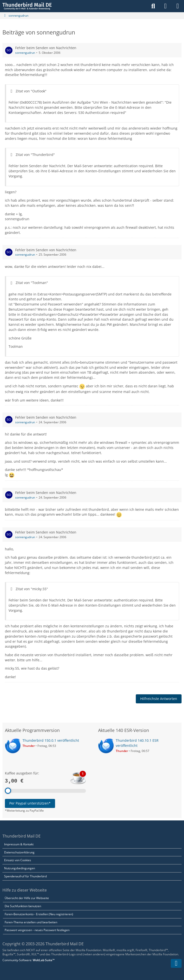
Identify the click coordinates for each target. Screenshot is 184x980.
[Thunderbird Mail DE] (27, 6)
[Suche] (153, 6)
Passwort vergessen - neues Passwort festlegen (37, 930)
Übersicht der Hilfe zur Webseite (27, 898)
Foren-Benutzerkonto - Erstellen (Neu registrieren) (39, 914)
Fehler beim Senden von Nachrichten (46, 48)
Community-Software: (29, 960)
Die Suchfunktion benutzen (23, 906)
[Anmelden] (165, 6)
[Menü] (178, 6)
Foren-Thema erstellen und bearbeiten (31, 922)
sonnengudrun (25, 53)
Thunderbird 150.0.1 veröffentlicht (51, 740)
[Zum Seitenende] (176, 963)
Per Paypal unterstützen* (30, 803)
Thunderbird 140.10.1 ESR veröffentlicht (137, 743)
